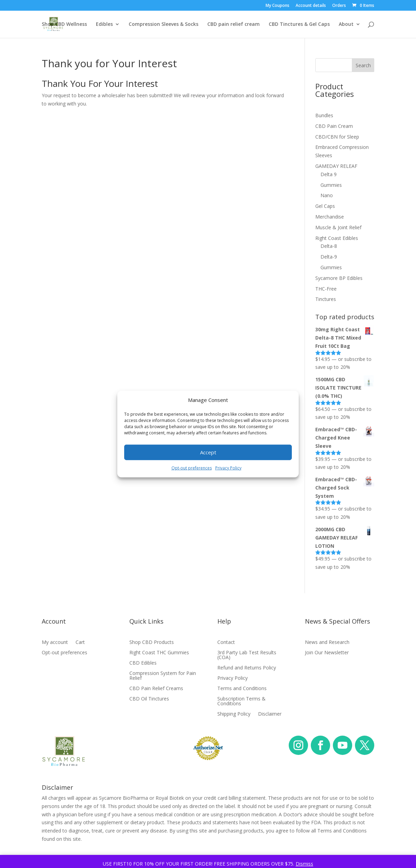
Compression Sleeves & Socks (164, 24)
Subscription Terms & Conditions (241, 702)
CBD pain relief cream (234, 24)
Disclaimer (270, 714)
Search (363, 65)
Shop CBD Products (152, 643)
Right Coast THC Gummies (159, 653)
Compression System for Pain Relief (163, 676)
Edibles (104, 24)
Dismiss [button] (304, 864)
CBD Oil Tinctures (149, 699)
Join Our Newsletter (327, 653)
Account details (311, 6)
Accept (208, 452)
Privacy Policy (228, 468)
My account (55, 643)
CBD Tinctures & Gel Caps (299, 24)
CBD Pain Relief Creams (156, 689)
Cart (80, 643)
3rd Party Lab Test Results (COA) (247, 655)
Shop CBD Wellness (64, 24)
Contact (226, 643)
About (346, 24)
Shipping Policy (234, 714)
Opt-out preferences (192, 468)
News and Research (327, 643)
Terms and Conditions (242, 689)
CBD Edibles (143, 663)
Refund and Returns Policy (247, 668)
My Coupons (278, 6)
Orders (339, 6)
